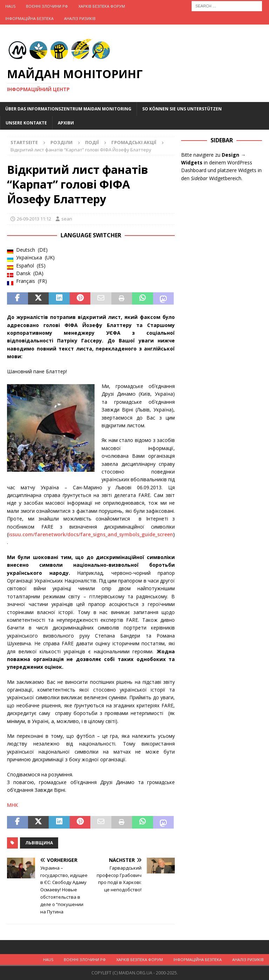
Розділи (61, 142)
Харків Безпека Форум (102, 6)
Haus (10, 6)
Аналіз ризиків (80, 18)
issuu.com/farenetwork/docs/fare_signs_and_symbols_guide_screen (91, 534)
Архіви (66, 123)
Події (92, 142)
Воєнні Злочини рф (47, 6)
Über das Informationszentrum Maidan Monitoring (68, 109)
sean (67, 219)
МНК (13, 805)
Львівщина (39, 843)
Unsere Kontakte (26, 123)
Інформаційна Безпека (29, 18)
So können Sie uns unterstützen (182, 109)
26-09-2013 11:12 (34, 219)
